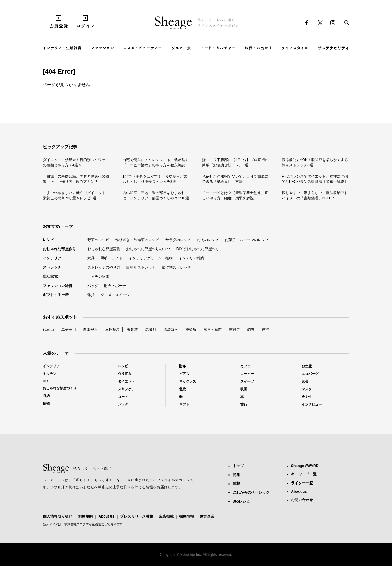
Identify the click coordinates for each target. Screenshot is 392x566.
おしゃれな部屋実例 (104, 249)
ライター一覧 (302, 483)
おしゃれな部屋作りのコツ (148, 249)
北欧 (183, 389)
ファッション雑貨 (58, 286)
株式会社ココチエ (77, 524)
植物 (46, 403)
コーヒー (247, 374)
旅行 (244, 404)
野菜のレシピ (98, 240)
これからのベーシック (251, 492)
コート (123, 397)
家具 (91, 258)
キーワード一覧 (304, 474)
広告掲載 (166, 516)
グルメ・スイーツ (115, 295)
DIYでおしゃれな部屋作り (198, 249)
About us (106, 516)
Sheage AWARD (305, 466)
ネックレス (188, 381)
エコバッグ (310, 374)
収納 (46, 396)
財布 (183, 366)
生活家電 (50, 277)
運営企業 (207, 516)
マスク (307, 389)
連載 (236, 484)
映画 (244, 389)
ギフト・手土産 (56, 295)
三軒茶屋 (112, 330)
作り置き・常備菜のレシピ (137, 240)
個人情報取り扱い (58, 516)
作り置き (125, 374)
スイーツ (247, 381)
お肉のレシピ (208, 240)
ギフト (184, 404)
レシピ (48, 240)
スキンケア (126, 389)
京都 (305, 381)
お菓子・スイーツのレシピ (247, 240)
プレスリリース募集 (137, 516)
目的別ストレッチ (141, 267)
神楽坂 (191, 330)
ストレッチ (52, 267)
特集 (236, 475)
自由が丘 (90, 330)
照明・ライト (111, 258)
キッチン (50, 374)
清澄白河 (171, 330)
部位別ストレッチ (176, 267)
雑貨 (91, 295)
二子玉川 (69, 330)
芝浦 (266, 330)
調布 (251, 330)
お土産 (307, 366)
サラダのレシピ (178, 240)
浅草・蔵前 (213, 330)
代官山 (48, 330)
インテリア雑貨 (191, 258)
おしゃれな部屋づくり (60, 388)
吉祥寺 (235, 330)
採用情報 (187, 516)
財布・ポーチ (115, 286)
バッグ (93, 286)
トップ (238, 466)
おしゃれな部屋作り (59, 249)
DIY (46, 381)
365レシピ (241, 501)
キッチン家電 (98, 277)
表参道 (132, 330)
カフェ (245, 366)
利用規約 (85, 516)
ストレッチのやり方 (104, 267)
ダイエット (126, 381)
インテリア (52, 258)
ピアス (184, 374)
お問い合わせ (302, 500)
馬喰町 (151, 330)
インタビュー (312, 404)
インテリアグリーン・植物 (151, 258)
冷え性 (307, 397)
